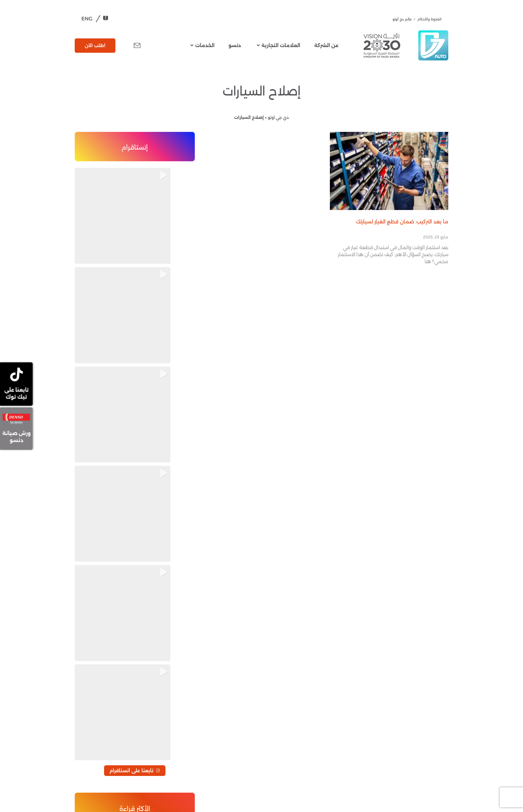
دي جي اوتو (278, 117)
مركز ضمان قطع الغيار (105, 653)
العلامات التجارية (279, 45)
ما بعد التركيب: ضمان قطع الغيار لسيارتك (402, 222)
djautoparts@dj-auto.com (105, 764)
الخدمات (202, 45)
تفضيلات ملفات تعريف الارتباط (121, 671)
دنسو (235, 45)
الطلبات (90, 645)
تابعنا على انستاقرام (135, 261)
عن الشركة (326, 45)
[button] (94, 187)
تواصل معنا (94, 637)
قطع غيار (217, 658)
